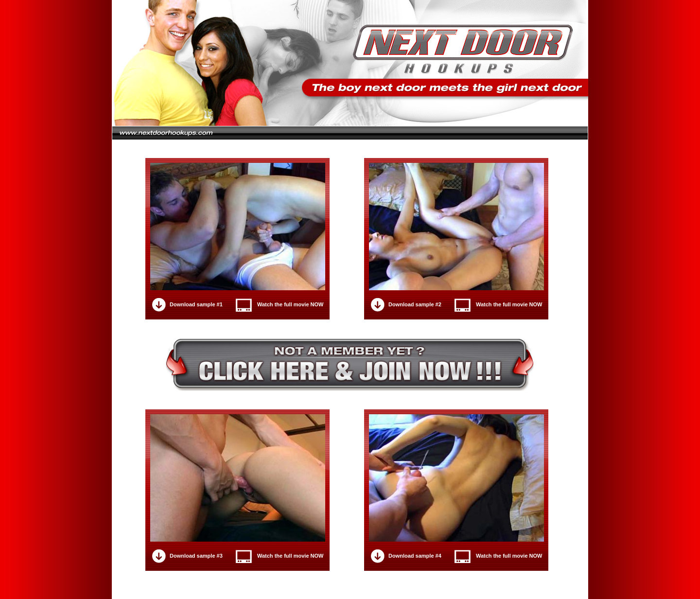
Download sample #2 (415, 304)
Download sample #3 (196, 556)
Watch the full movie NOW (290, 304)
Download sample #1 (196, 304)
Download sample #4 (415, 556)
